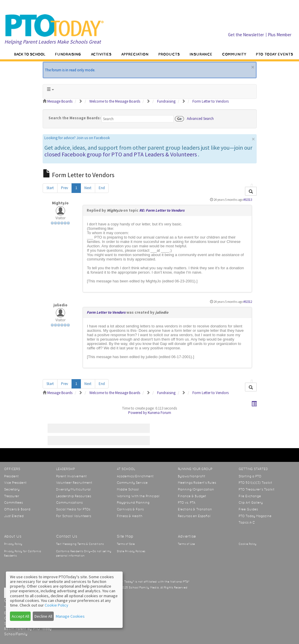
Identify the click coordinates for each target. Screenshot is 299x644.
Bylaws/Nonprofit (192, 476)
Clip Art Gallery (251, 503)
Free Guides (248, 509)
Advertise (187, 536)
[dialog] (64, 600)
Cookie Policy (247, 544)
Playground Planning (133, 503)
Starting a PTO (250, 476)
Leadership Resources (74, 496)
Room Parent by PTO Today (28, 629)
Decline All (43, 616)
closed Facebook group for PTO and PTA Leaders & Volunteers (121, 154)
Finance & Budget (192, 496)
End (102, 188)
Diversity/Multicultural (73, 489)
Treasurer (12, 496)
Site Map (125, 536)
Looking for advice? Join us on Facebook (77, 138)
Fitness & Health (130, 516)
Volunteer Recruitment (74, 483)
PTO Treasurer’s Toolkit (257, 489)
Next (88, 188)
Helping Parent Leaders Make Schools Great (53, 42)
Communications (69, 503)
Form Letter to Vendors (106, 312)
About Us (13, 536)
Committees (13, 503)
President (11, 476)
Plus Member (280, 35)
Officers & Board (17, 509)
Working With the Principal (138, 496)
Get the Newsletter (246, 35)
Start (50, 188)
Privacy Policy (13, 544)
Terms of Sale (126, 544)
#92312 (248, 302)
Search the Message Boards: (75, 118)
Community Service (132, 483)
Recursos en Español (194, 516)
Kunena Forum (159, 413)
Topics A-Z (247, 522)
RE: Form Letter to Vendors (162, 210)
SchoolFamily (16, 634)
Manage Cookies (70, 616)
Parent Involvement (71, 476)
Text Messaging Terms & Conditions (80, 544)
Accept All (20, 616)
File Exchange (250, 496)
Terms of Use (186, 544)
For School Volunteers (74, 516)
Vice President (15, 483)
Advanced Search (200, 118)
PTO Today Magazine (255, 516)
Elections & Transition (195, 509)
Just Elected (14, 516)
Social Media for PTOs (73, 509)
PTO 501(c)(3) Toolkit (255, 483)
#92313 (248, 200)
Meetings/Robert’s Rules (197, 483)
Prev (65, 188)
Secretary (12, 489)
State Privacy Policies (131, 551)
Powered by (138, 413)
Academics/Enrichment (135, 476)
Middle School (128, 489)
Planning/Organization (196, 489)
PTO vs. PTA (187, 503)
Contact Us (67, 536)
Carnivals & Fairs (130, 509)
